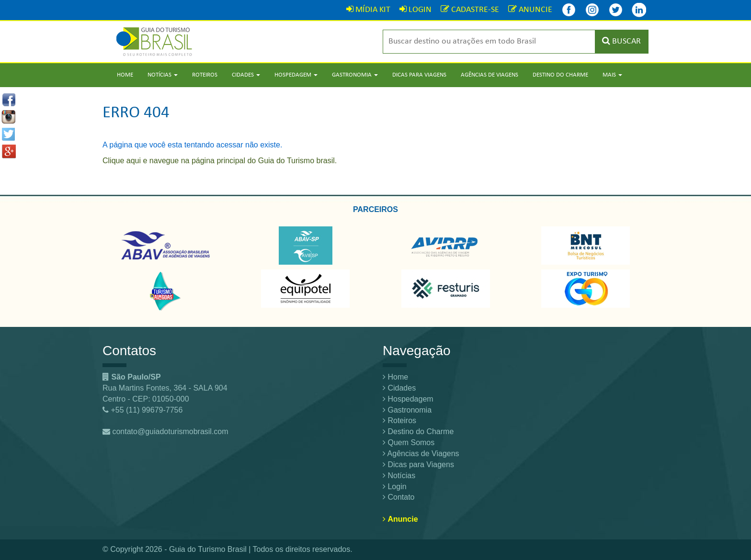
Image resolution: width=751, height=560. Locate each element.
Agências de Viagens (489, 75)
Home (125, 75)
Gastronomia (407, 410)
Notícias (399, 476)
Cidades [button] (246, 75)
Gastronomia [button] (355, 75)
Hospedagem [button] (296, 75)
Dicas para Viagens (419, 75)
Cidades (399, 388)
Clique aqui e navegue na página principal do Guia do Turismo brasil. (220, 161)
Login (395, 487)
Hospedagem (408, 399)
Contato (398, 497)
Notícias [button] (163, 75)
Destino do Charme (560, 75)
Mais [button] (612, 75)
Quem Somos (409, 442)
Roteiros (205, 75)
